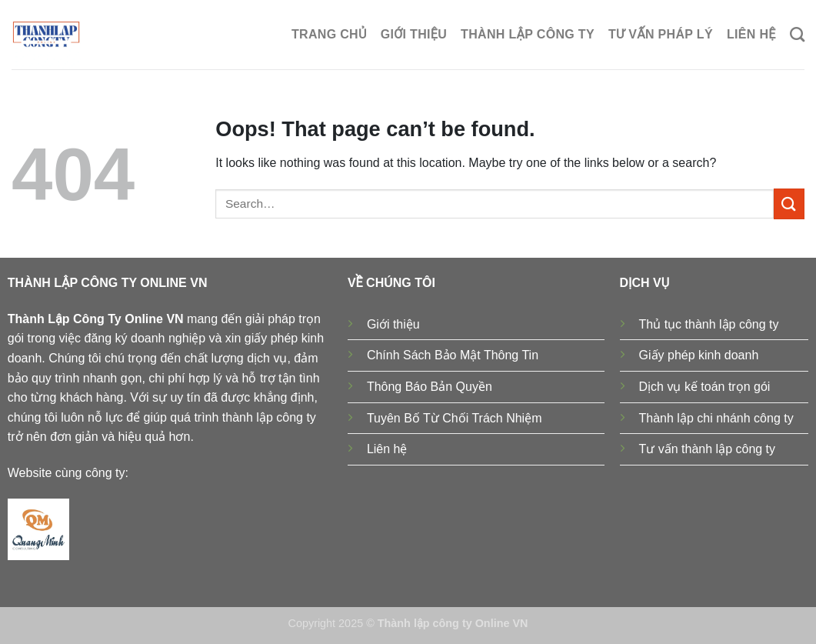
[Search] (797, 34)
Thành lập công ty (528, 34)
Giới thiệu (414, 34)
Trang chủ (329, 34)
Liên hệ (751, 34)
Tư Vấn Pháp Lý (661, 34)
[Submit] (789, 204)
